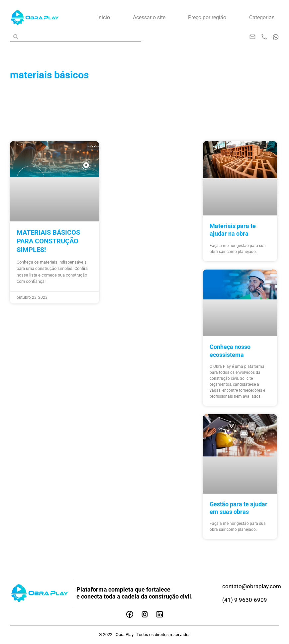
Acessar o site (149, 17)
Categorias (262, 17)
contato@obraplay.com (253, 586)
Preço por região (207, 17)
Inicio (104, 17)
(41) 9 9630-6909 (245, 600)
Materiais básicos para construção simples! (48, 241)
